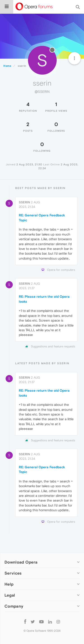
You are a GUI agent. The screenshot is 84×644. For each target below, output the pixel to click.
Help (9, 584)
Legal (10, 595)
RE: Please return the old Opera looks (44, 299)
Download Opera (21, 562)
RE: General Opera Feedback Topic (42, 218)
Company (14, 606)
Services (13, 573)
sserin (24, 202)
